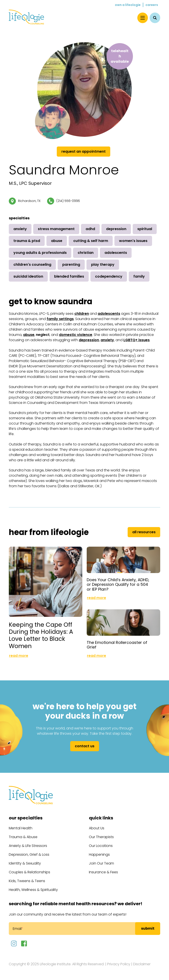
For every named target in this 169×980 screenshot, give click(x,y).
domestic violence (76, 335)
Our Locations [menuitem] (101, 846)
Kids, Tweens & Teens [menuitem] (27, 881)
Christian (86, 253)
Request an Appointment (84, 151)
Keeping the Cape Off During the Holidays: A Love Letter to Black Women (41, 635)
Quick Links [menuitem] (101, 818)
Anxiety (20, 229)
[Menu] (143, 18)
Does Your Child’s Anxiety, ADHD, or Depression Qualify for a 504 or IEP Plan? (118, 584)
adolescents (109, 314)
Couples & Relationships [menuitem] (29, 872)
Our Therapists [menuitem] (101, 837)
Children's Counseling (32, 265)
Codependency (109, 276)
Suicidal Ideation (28, 276)
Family (139, 276)
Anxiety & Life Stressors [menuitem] (28, 846)
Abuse (57, 241)
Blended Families (69, 276)
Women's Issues (133, 241)
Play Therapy (103, 265)
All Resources (144, 532)
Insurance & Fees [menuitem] (103, 872)
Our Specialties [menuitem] (26, 818)
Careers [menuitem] (152, 5)
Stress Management (56, 229)
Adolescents (116, 253)
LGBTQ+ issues (137, 340)
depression (89, 340)
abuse (29, 335)
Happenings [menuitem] (99, 855)
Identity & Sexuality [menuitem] (25, 863)
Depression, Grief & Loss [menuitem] (29, 855)
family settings (60, 319)
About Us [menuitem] (97, 828)
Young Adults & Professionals (40, 253)
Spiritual (145, 229)
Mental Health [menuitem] (21, 828)
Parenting (71, 265)
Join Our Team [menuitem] (101, 863)
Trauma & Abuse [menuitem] (23, 837)
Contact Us (85, 746)
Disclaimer (142, 964)
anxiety (107, 340)
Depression (116, 229)
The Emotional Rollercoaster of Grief (117, 645)
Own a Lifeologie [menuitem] (128, 5)
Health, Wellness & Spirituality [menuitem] (33, 890)
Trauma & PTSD (27, 241)
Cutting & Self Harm (91, 241)
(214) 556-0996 (68, 201)
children (82, 314)
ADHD (90, 229)
